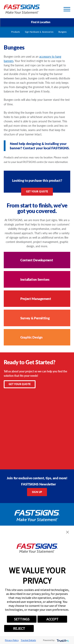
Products (16, 32)
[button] (67, 532)
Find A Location (37, 22)
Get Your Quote (37, 191)
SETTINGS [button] (22, 619)
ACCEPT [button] (52, 619)
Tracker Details (28, 640)
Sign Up (37, 492)
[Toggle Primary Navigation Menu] (67, 9)
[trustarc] (62, 640)
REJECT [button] (19, 628)
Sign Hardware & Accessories (39, 32)
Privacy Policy (12, 640)
